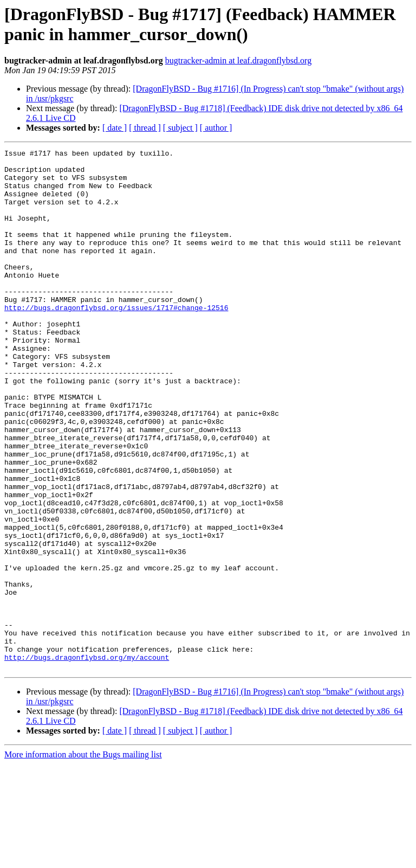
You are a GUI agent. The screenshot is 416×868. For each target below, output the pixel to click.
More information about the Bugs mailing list (83, 859)
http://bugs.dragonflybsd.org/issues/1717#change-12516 (116, 340)
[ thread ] (145, 128)
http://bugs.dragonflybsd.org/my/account (87, 760)
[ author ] (216, 128)
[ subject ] (180, 128)
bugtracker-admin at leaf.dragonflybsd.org (238, 60)
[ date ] (115, 128)
